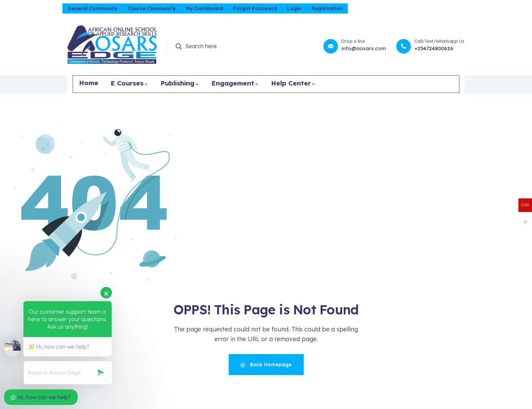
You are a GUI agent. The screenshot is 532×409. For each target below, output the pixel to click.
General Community (93, 8)
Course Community (152, 8)
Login (294, 8)
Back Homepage (266, 365)
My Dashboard (204, 8)
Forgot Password (255, 8)
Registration (327, 8)
